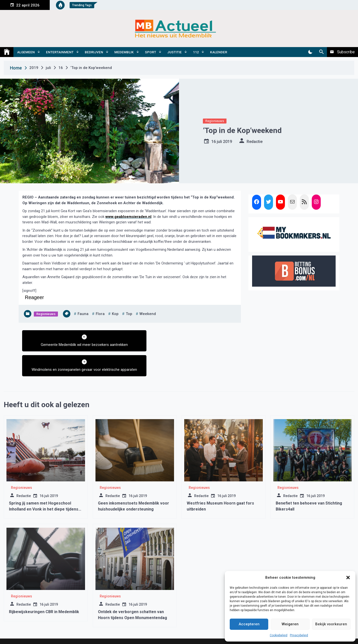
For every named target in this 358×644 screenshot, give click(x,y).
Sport (151, 52)
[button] (348, 578)
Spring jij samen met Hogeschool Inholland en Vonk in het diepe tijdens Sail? (44, 490)
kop (115, 314)
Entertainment (60, 52)
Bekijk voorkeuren (331, 624)
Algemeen (26, 52)
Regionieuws (215, 121)
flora (100, 314)
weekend (148, 314)
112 (196, 52)
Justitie (175, 52)
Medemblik (124, 52)
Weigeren (290, 624)
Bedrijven (94, 52)
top (129, 314)
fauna (83, 314)
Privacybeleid (299, 635)
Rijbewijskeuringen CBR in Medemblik (44, 592)
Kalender (219, 52)
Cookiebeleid (279, 635)
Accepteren (249, 624)
